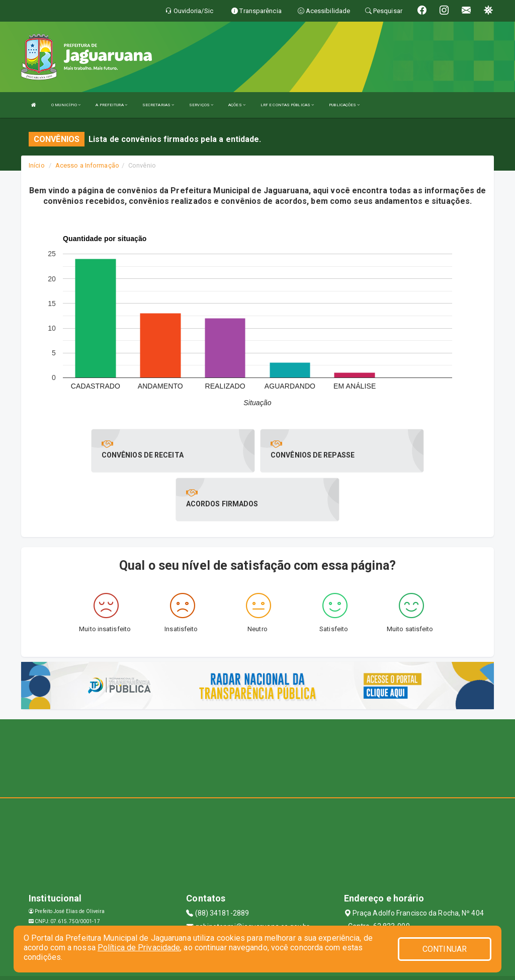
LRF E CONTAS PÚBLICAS (287, 105)
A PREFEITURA (111, 105)
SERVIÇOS (201, 105)
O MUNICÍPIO (66, 105)
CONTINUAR (445, 949)
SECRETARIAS (158, 105)
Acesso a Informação (87, 165)
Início (37, 165)
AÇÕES (237, 105)
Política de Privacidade (139, 948)
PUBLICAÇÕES (344, 105)
